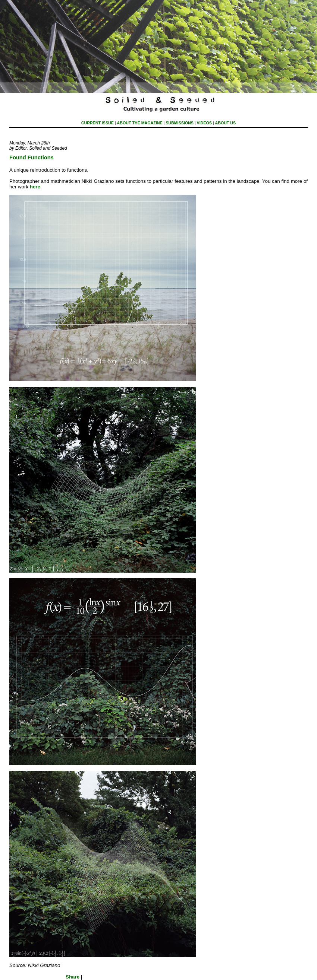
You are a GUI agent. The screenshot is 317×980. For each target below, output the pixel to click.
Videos (204, 123)
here (35, 187)
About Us (226, 123)
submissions (180, 123)
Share (73, 977)
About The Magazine (140, 123)
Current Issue (98, 123)
